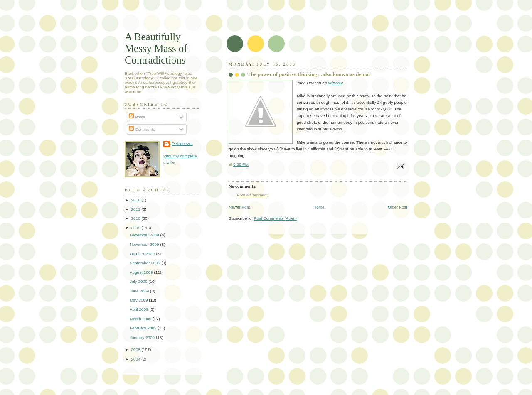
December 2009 (145, 235)
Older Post (398, 207)
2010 (136, 218)
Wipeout (335, 83)
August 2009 (142, 272)
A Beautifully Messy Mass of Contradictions (156, 48)
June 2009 (140, 291)
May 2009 (139, 300)
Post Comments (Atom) (275, 218)
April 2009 (140, 309)
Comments (142, 129)
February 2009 (144, 328)
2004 (136, 359)
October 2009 (143, 254)
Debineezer (182, 144)
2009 (136, 228)
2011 (136, 209)
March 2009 (141, 319)
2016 (136, 200)
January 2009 (143, 337)
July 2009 (139, 281)
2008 (136, 350)
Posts (137, 117)
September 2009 (145, 263)
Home (319, 207)
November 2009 (145, 244)
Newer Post (239, 207)
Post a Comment (252, 195)
